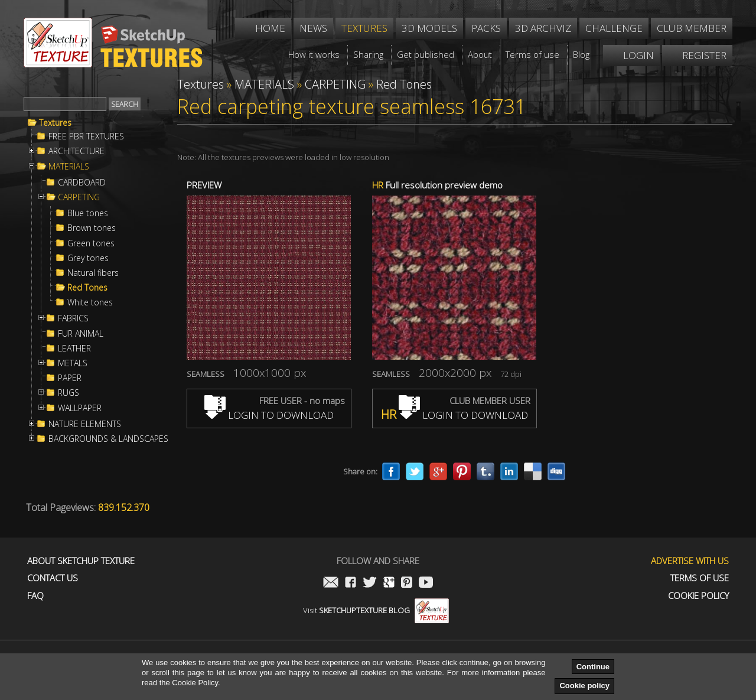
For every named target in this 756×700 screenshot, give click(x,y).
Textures (55, 123)
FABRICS (73, 318)
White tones (90, 302)
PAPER (70, 378)
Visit (376, 610)
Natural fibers (93, 273)
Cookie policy (584, 686)
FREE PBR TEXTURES (86, 136)
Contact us (53, 578)
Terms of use (700, 578)
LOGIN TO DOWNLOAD (269, 415)
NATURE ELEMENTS (85, 424)
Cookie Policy (698, 596)
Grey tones (88, 258)
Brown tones (92, 228)
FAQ (35, 596)
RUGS (69, 393)
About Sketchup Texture (81, 561)
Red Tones (87, 288)
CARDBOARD (82, 183)
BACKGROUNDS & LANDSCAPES (108, 439)
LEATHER (74, 349)
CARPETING (79, 197)
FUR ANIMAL (81, 334)
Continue (593, 667)
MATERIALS (69, 167)
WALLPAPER (80, 408)
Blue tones (88, 213)
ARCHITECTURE (76, 151)
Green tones (91, 243)
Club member (692, 28)
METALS (73, 363)
